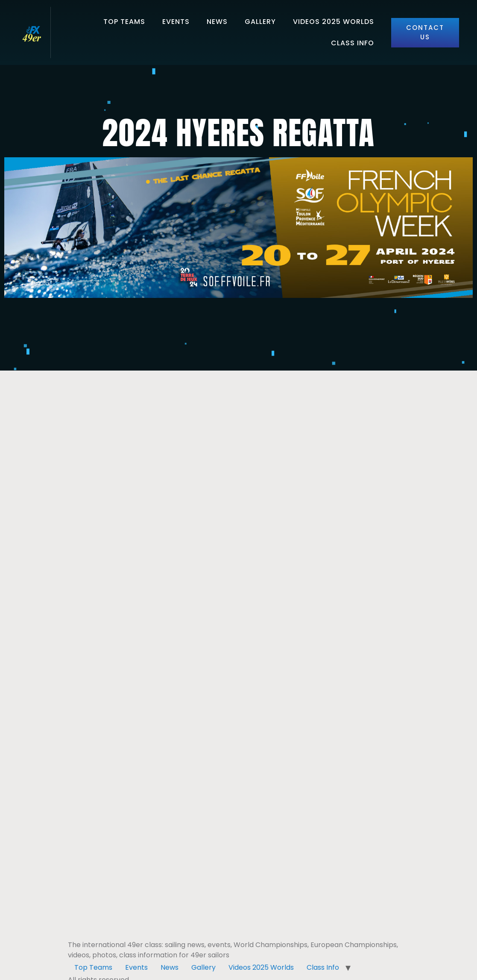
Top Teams (124, 22)
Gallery (260, 22)
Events (176, 22)
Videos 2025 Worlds (334, 22)
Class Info (353, 43)
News (217, 22)
